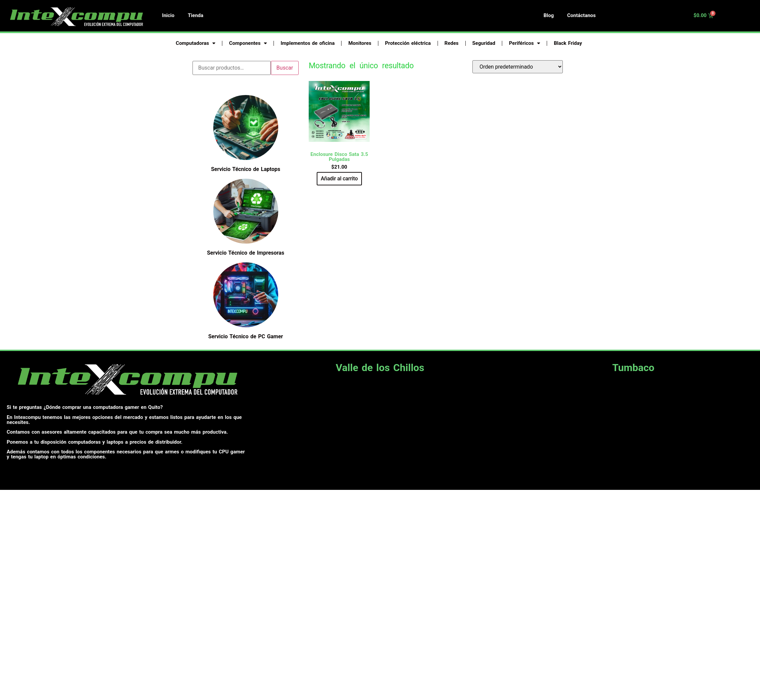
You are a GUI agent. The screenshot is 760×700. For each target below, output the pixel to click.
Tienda (196, 15)
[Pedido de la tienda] (518, 67)
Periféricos (524, 43)
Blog (549, 15)
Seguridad (484, 43)
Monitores (360, 43)
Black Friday (568, 43)
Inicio (168, 15)
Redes (452, 43)
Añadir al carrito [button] (339, 179)
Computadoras (196, 43)
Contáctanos (581, 15)
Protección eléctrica (408, 43)
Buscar (285, 68)
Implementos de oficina (308, 43)
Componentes (248, 43)
